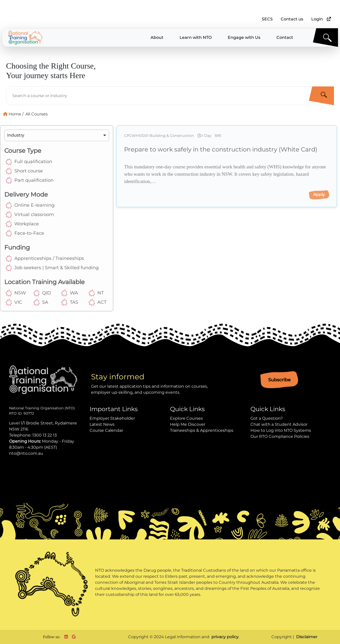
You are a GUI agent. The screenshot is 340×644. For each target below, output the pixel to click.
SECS (267, 19)
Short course (24, 171)
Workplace (22, 224)
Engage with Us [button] (244, 37)
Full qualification (29, 162)
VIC (14, 302)
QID (42, 293)
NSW (15, 293)
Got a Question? (267, 418)
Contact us (292, 19)
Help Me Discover (188, 424)
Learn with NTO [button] (196, 37)
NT (96, 293)
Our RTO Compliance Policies (280, 436)
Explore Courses (186, 418)
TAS (70, 302)
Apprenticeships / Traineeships (45, 258)
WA (69, 293)
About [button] (157, 37)
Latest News (102, 424)
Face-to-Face (25, 233)
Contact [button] (285, 37)
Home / (13, 114)
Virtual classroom (30, 215)
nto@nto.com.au (26, 453)
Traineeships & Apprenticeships (202, 430)
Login (317, 19)
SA (41, 302)
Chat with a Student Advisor (279, 424)
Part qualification (30, 180)
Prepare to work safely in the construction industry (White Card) (221, 149)
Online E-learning (30, 205)
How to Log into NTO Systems (281, 430)
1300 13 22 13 (45, 435)
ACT (97, 302)
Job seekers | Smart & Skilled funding (52, 268)
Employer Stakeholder (112, 418)
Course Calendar (106, 430)
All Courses (37, 114)
